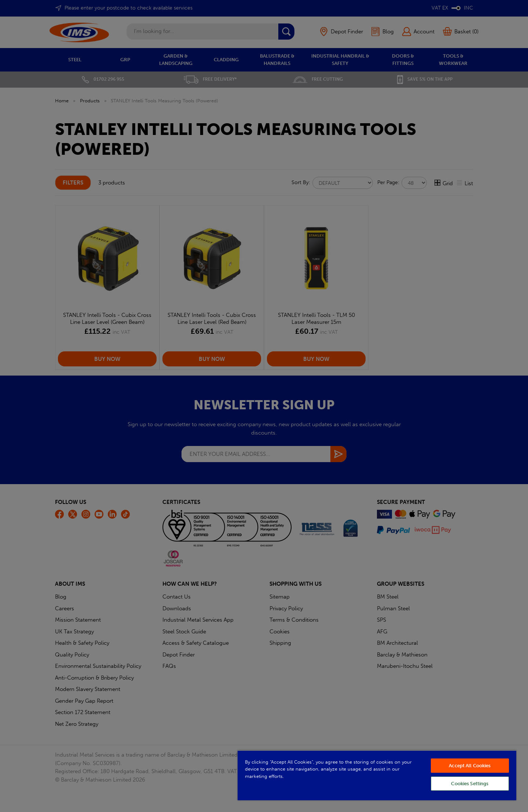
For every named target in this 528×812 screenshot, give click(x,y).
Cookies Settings (470, 784)
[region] (377, 775)
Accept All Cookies (470, 766)
